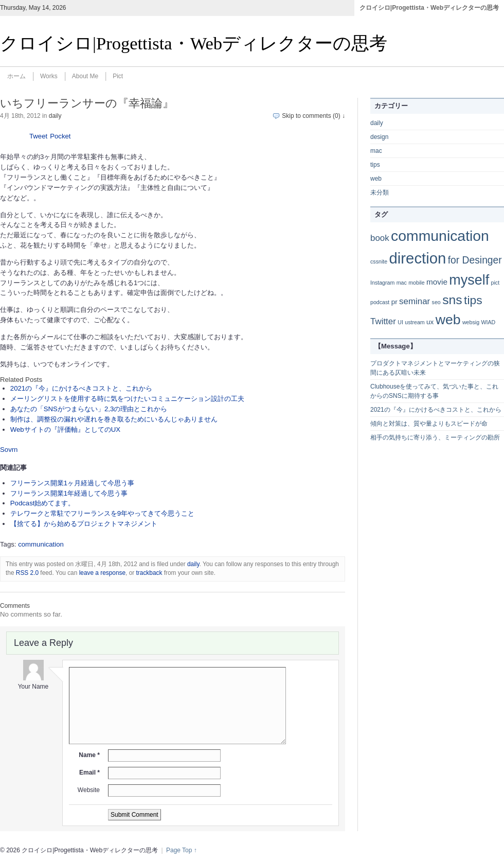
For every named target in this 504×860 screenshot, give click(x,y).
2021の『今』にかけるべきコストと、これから (81, 388)
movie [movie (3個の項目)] (437, 282)
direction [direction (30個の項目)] (418, 258)
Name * (89, 755)
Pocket (60, 136)
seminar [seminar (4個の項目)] (415, 301)
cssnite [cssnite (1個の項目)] (379, 261)
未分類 (380, 192)
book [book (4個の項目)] (380, 238)
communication (41, 544)
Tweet (38, 136)
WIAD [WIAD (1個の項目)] (488, 322)
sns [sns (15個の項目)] (452, 300)
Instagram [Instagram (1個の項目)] (382, 283)
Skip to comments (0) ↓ (313, 116)
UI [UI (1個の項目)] (400, 322)
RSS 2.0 (27, 573)
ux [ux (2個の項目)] (430, 322)
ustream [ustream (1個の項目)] (415, 322)
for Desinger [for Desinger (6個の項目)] (475, 260)
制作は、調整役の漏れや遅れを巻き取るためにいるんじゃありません (114, 419)
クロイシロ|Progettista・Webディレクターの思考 (429, 8)
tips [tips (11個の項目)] (473, 300)
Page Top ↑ (182, 850)
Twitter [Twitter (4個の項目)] (383, 321)
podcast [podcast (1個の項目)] (380, 302)
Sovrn (9, 450)
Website (89, 790)
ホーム (16, 76)
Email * (89, 773)
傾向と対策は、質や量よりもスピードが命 (429, 424)
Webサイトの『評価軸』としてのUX (65, 429)
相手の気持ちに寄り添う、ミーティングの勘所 (435, 437)
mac (376, 151)
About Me (85, 76)
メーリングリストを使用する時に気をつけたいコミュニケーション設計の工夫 (127, 399)
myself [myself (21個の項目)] (469, 280)
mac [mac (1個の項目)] (402, 283)
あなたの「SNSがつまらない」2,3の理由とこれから (89, 409)
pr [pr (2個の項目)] (394, 302)
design (379, 137)
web (376, 179)
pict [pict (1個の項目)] (496, 283)
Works (49, 76)
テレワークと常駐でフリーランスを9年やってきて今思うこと (102, 513)
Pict (118, 76)
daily (55, 116)
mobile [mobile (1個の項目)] (416, 283)
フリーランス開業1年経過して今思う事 (69, 493)
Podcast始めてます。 (43, 503)
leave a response (102, 573)
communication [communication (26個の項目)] (440, 236)
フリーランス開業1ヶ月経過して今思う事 (72, 483)
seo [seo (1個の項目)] (436, 302)
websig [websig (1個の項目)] (471, 322)
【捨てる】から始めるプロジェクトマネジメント (84, 524)
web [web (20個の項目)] (448, 320)
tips (375, 165)
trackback (149, 573)
